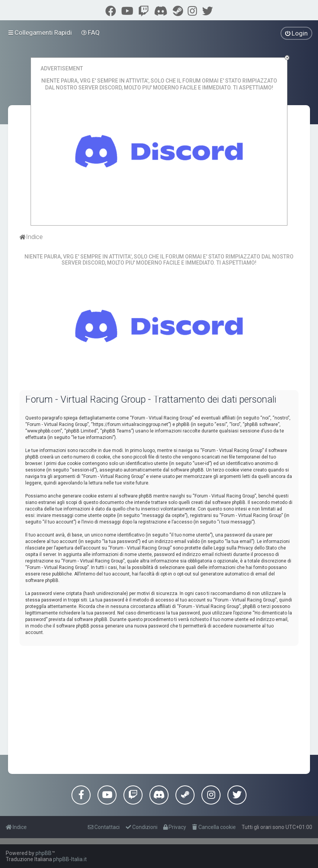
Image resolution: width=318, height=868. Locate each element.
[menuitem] (91, 33)
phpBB (44, 853)
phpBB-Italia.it (70, 859)
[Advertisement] (159, 705)
